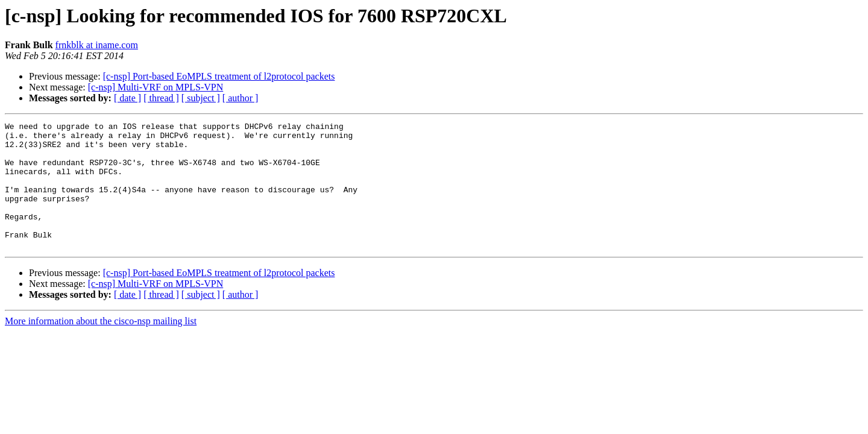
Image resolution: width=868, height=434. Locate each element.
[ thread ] (161, 98)
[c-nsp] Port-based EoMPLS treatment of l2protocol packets (219, 76)
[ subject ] (201, 98)
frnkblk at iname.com (97, 45)
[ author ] (241, 98)
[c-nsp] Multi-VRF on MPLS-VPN (156, 87)
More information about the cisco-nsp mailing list (101, 346)
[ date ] (127, 98)
